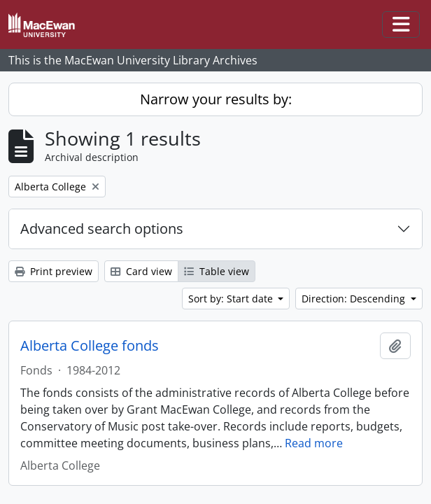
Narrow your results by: (216, 99)
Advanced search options (102, 229)
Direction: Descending (355, 299)
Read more (314, 443)
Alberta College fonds (90, 346)
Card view (141, 271)
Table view (217, 271)
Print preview (54, 271)
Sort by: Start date (232, 299)
